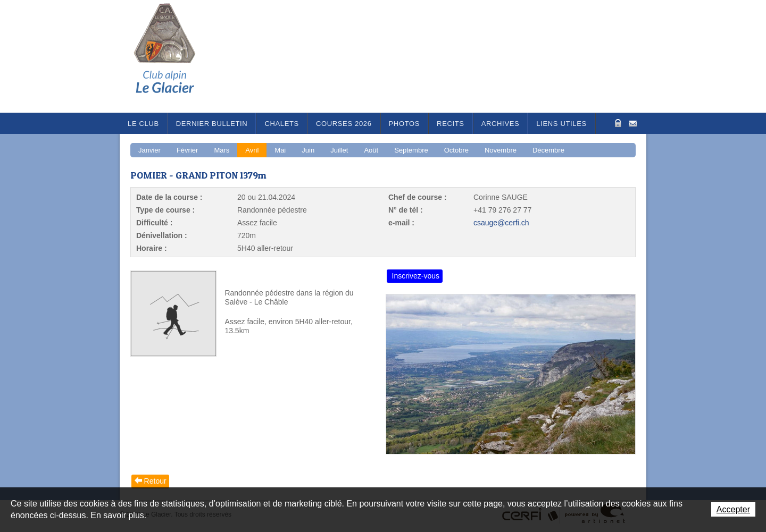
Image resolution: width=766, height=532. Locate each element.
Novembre (501, 150)
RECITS (451, 124)
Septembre (411, 150)
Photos (405, 124)
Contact (633, 123)
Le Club (143, 124)
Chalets (282, 124)
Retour (155, 481)
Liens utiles (561, 124)
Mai (280, 150)
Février (187, 150)
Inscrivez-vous (416, 276)
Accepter (733, 509)
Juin (308, 150)
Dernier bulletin (212, 124)
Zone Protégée (617, 123)
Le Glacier (173, 56)
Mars (222, 150)
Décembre (548, 150)
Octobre (456, 150)
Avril (252, 150)
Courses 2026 (344, 124)
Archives (501, 124)
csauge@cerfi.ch (501, 223)
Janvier (149, 150)
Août (371, 150)
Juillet (339, 150)
